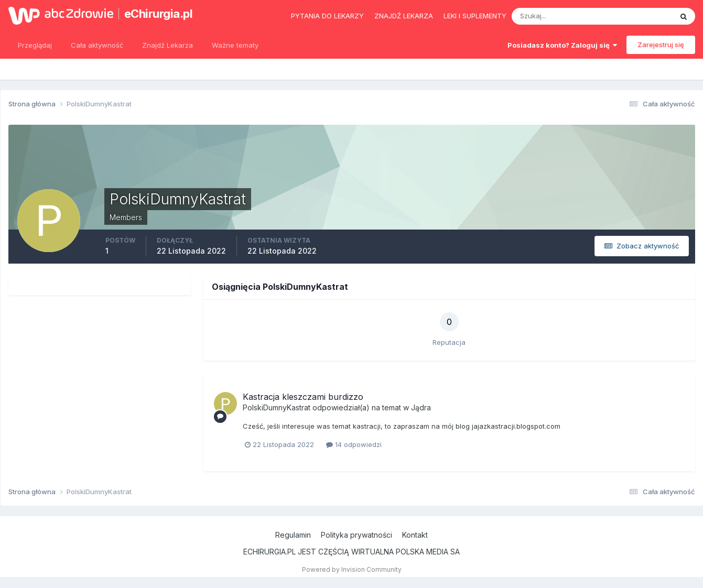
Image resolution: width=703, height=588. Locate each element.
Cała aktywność (97, 45)
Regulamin (293, 535)
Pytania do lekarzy (327, 16)
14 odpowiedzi (354, 444)
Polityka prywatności (356, 535)
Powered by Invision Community (352, 569)
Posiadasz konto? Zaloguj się (562, 45)
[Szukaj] (551, 16)
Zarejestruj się (661, 45)
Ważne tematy (235, 45)
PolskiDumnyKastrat (277, 407)
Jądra (421, 407)
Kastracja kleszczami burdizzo (303, 397)
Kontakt (415, 535)
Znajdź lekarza (404, 16)
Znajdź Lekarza (167, 45)
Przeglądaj (35, 45)
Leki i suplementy (475, 16)
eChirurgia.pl (159, 14)
